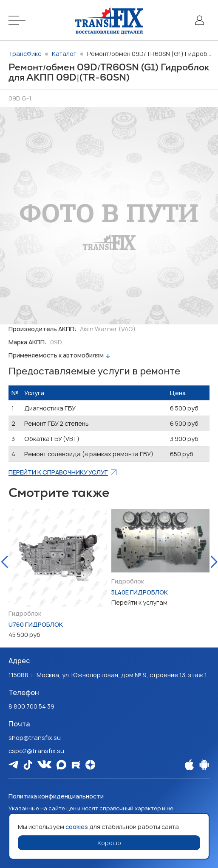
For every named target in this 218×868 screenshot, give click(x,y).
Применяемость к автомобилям (56, 355)
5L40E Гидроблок (140, 592)
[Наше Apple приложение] (189, 765)
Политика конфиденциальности (56, 796)
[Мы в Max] (61, 765)
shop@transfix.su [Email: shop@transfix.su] (35, 738)
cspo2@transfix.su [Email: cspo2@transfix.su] (36, 751)
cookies (77, 827)
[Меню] (19, 20)
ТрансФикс (25, 54)
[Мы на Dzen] (90, 765)
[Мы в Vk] (44, 764)
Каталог (64, 54)
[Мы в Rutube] (76, 765)
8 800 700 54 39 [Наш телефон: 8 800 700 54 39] (31, 706)
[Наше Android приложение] (204, 765)
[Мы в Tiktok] (28, 765)
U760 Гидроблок (36, 624)
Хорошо (109, 843)
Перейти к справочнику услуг (58, 472)
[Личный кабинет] (199, 20)
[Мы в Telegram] (13, 764)
